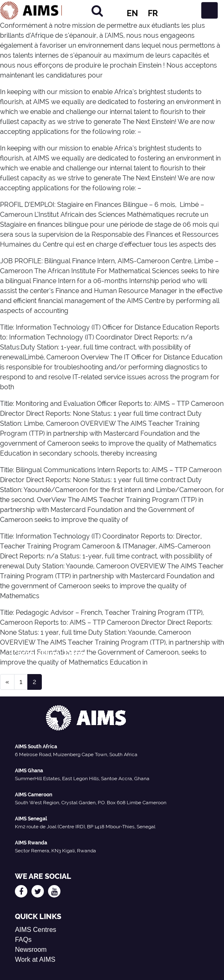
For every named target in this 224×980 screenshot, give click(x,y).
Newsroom (31, 950)
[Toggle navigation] (210, 10)
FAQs (23, 940)
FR (153, 13)
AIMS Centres (36, 930)
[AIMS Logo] (31, 10)
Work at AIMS (35, 959)
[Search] (97, 11)
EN (132, 13)
